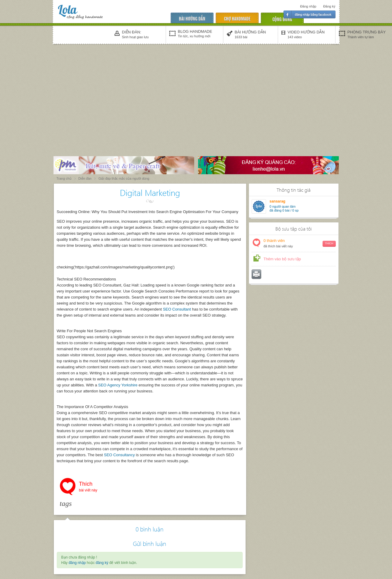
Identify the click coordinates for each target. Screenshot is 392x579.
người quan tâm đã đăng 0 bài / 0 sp (284, 208)
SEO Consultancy (119, 455)
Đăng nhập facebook (309, 14)
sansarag (278, 201)
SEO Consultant (177, 309)
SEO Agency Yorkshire (118, 385)
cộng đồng (282, 19)
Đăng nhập (308, 6)
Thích (88, 487)
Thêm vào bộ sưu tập (282, 259)
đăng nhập (77, 563)
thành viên (300, 244)
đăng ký (102, 563)
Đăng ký (329, 6)
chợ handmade (237, 18)
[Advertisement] (196, 91)
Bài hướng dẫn (192, 18)
